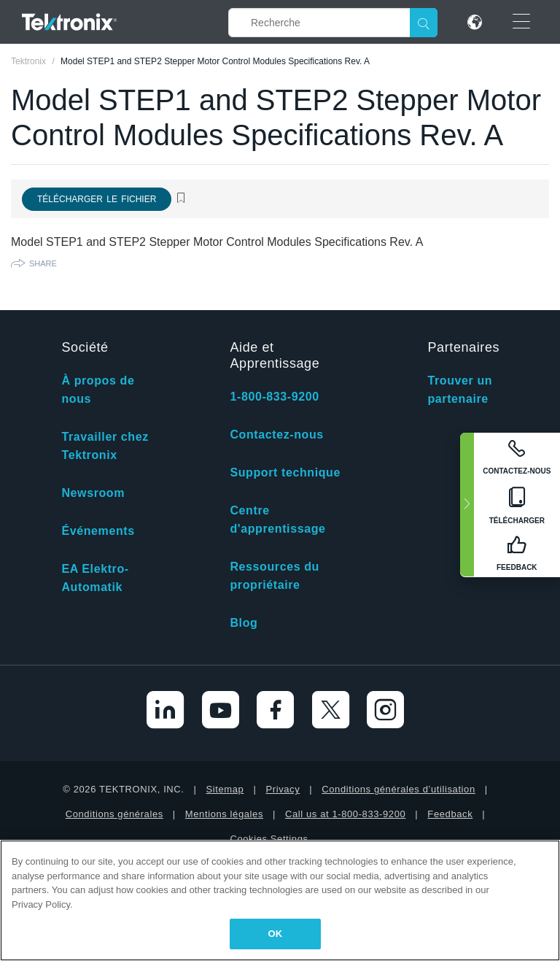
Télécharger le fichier (97, 199)
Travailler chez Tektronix (105, 446)
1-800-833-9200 (274, 397)
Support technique (285, 472)
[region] (280, 900)
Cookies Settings (269, 839)
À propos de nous (98, 390)
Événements (98, 531)
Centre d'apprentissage (277, 520)
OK (276, 934)
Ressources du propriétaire (275, 576)
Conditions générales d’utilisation (398, 789)
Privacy (283, 789)
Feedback (450, 814)
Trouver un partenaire (460, 390)
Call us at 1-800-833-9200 (345, 814)
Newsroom (93, 493)
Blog (244, 623)
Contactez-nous (276, 435)
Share (43, 263)
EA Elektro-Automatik (95, 578)
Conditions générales (114, 814)
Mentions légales (224, 814)
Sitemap (225, 789)
